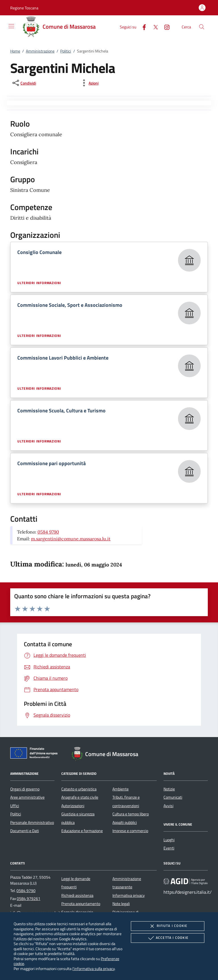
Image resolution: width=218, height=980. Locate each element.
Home (15, 51)
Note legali (121, 904)
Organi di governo (25, 789)
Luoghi (169, 840)
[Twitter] (153, 27)
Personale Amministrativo (32, 822)
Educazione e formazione (82, 831)
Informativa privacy (129, 895)
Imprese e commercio (130, 831)
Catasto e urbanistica (79, 789)
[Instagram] (165, 27)
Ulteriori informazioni (39, 283)
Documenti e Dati (25, 831)
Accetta (168, 938)
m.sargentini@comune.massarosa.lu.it (71, 539)
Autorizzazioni (73, 806)
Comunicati (173, 797)
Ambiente (120, 789)
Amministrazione (40, 51)
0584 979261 (29, 899)
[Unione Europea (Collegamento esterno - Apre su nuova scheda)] (35, 754)
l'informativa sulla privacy (94, 969)
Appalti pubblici (125, 822)
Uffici (15, 806)
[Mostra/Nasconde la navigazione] (11, 26)
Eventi (169, 848)
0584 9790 (48, 532)
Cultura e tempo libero (131, 814)
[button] (24, 8)
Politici (66, 51)
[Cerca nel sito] (202, 27)
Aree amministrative (27, 797)
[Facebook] (142, 27)
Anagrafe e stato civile (80, 797)
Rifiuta (167, 926)
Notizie (169, 789)
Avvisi (168, 806)
